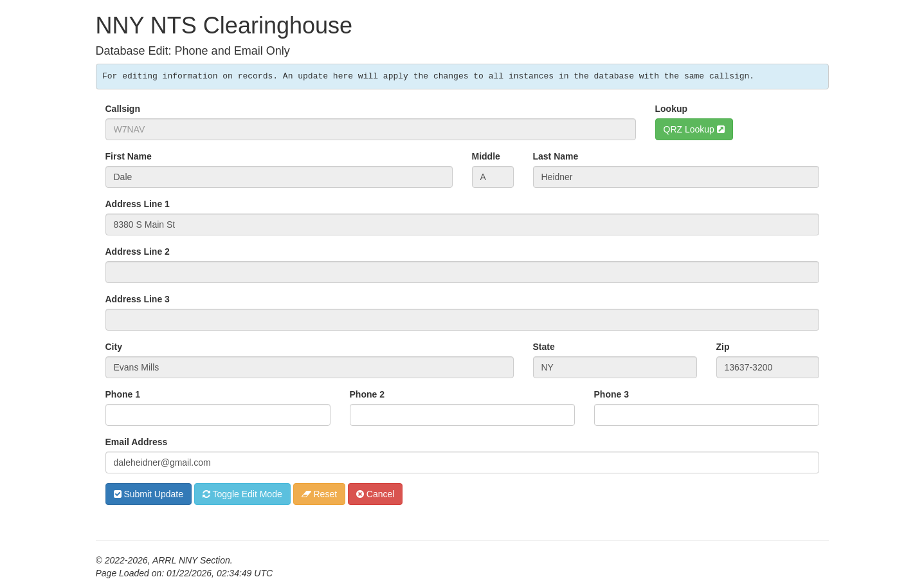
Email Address (137, 442)
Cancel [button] (375, 494)
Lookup (672, 109)
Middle (486, 156)
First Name (129, 156)
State (544, 347)
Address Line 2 (138, 252)
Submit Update (149, 494)
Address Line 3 (138, 299)
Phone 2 (367, 394)
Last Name (556, 156)
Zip (723, 347)
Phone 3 (611, 394)
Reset (319, 494)
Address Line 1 (138, 204)
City (114, 347)
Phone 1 (123, 394)
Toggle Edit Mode (242, 494)
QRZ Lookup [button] (694, 129)
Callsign (123, 109)
